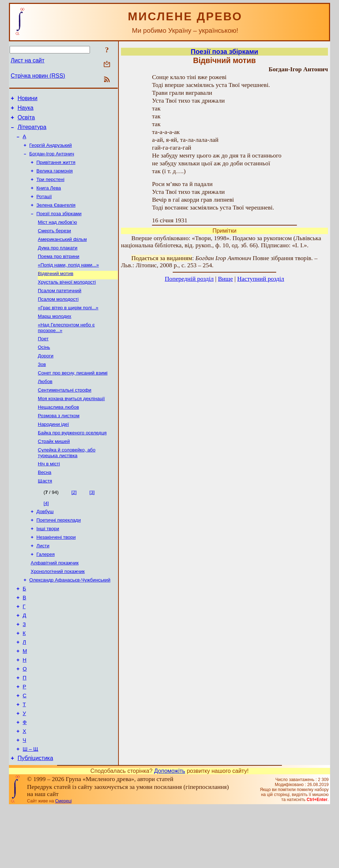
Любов (45, 407)
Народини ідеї (53, 453)
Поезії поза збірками (59, 225)
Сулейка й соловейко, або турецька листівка (67, 484)
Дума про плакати (58, 262)
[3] (92, 525)
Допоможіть (170, 832)
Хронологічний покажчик (58, 610)
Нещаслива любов (58, 435)
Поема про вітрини (59, 272)
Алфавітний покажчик (55, 601)
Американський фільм (62, 253)
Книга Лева (49, 198)
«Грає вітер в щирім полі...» (68, 327)
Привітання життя (56, 170)
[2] (74, 525)
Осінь (44, 370)
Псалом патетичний (60, 309)
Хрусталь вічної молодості (67, 299)
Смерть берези (54, 244)
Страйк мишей (54, 472)
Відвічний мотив (55, 290)
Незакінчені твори (56, 573)
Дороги (46, 379)
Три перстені (50, 188)
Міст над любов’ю (57, 235)
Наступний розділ (261, 279)
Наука (26, 110)
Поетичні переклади (59, 555)
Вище (226, 279)
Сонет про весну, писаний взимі (73, 397)
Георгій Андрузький (50, 151)
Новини (27, 99)
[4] (46, 536)
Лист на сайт (28, 60)
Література (32, 131)
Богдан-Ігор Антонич (52, 161)
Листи (43, 582)
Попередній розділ (189, 279)
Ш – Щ (31, 809)
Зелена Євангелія (56, 216)
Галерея (45, 592)
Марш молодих (55, 337)
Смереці (63, 862)
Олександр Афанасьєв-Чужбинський (70, 619)
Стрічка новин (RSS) (38, 76)
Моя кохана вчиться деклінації (71, 425)
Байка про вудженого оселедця (72, 462)
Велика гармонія (55, 179)
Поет (43, 360)
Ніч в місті (49, 495)
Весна (45, 505)
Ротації (44, 207)
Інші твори (48, 564)
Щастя (45, 514)
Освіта (26, 121)
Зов (42, 388)
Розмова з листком (59, 444)
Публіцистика (35, 819)
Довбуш (45, 545)
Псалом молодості (58, 318)
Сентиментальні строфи (65, 416)
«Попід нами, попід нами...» (68, 281)
